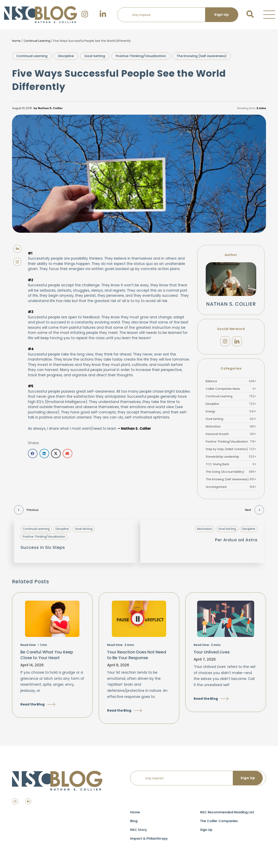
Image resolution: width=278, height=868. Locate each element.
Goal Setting (95, 56)
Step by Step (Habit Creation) (231, 451)
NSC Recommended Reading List (227, 814)
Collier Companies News (231, 391)
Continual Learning (37, 41)
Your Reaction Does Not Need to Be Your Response (137, 657)
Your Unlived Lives (212, 654)
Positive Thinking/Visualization (141, 56)
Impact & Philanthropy (149, 841)
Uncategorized (231, 489)
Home (16, 41)
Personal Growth (231, 436)
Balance (231, 383)
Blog (134, 823)
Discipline (66, 56)
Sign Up (206, 832)
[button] (269, 15)
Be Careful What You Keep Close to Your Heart (47, 657)
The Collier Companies (219, 823)
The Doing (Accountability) (231, 474)
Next (254, 512)
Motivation (231, 428)
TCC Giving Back (231, 466)
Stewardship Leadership (231, 459)
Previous (26, 512)
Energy (231, 413)
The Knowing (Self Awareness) (202, 56)
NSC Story (139, 832)
